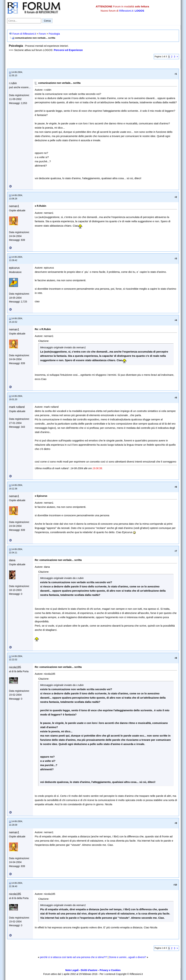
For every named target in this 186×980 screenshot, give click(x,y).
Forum (42, 34)
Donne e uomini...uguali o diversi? (128, 957)
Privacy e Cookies (110, 970)
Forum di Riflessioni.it (24, 34)
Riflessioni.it (126, 11)
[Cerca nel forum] (24, 21)
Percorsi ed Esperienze (68, 50)
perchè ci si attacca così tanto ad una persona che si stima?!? (74, 957)
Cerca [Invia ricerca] (47, 21)
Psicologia (54, 34)
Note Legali (72, 970)
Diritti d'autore (89, 970)
